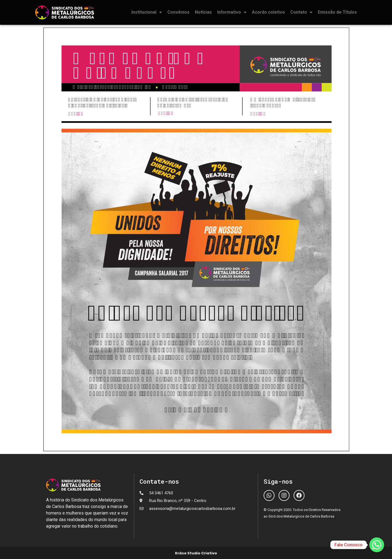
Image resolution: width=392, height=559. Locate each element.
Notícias (203, 12)
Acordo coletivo (268, 12)
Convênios (178, 12)
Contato (301, 12)
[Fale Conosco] (377, 545)
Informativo (232, 12)
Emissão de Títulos (337, 12)
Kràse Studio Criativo (196, 553)
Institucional (147, 12)
